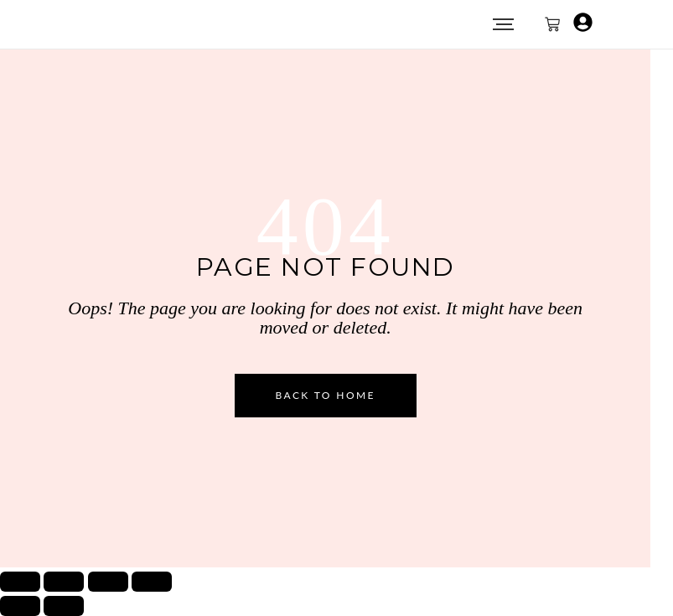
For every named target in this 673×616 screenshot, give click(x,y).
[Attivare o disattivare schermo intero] (64, 582)
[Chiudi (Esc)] (152, 582)
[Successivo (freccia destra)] (64, 606)
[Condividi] (108, 582)
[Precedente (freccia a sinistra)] (20, 606)
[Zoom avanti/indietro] (20, 582)
